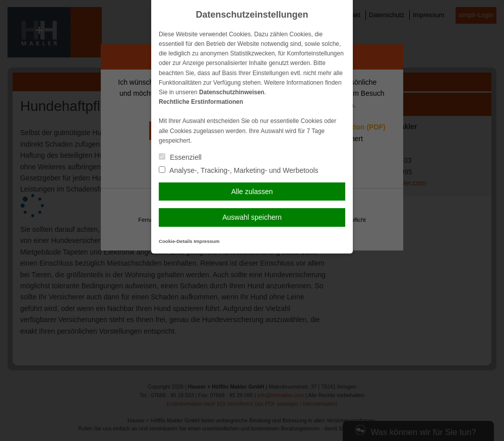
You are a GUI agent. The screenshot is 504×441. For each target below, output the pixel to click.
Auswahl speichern (252, 217)
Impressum (206, 241)
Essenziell (180, 157)
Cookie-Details (176, 241)
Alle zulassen (252, 192)
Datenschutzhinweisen (232, 92)
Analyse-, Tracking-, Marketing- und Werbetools (239, 170)
